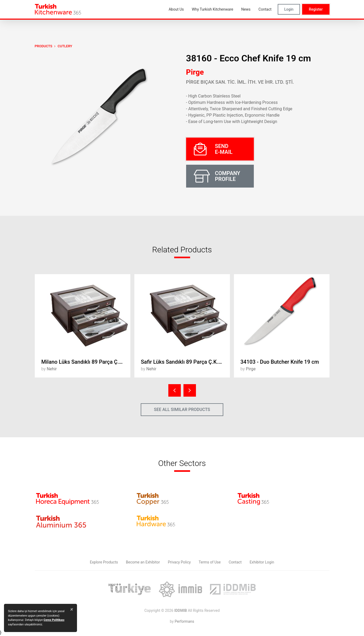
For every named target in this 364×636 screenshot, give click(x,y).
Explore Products (104, 562)
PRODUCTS (44, 46)
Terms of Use (210, 562)
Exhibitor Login (262, 562)
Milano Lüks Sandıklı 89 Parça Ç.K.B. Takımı (86, 362)
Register (316, 9)
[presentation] (175, 390)
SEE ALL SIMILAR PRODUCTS (182, 410)
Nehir (52, 369)
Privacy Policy (179, 562)
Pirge (195, 72)
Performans (184, 621)
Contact (235, 562)
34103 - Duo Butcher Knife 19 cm (280, 362)
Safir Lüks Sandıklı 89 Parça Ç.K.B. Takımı (185, 362)
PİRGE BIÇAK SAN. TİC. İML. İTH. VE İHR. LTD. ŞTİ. (240, 82)
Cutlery (65, 46)
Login (289, 9)
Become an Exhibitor (143, 562)
